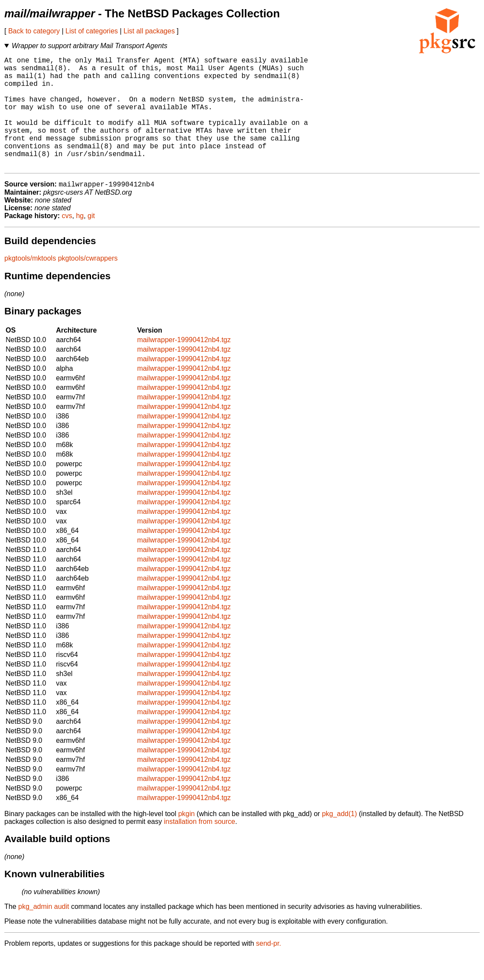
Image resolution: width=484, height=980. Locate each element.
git (91, 241)
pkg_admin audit (44, 932)
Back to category (34, 31)
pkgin (186, 839)
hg (80, 241)
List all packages (149, 31)
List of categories (92, 31)
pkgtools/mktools (30, 284)
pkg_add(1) (339, 839)
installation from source (200, 847)
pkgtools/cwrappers (88, 284)
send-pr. (269, 969)
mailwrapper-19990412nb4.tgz (184, 365)
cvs (67, 241)
